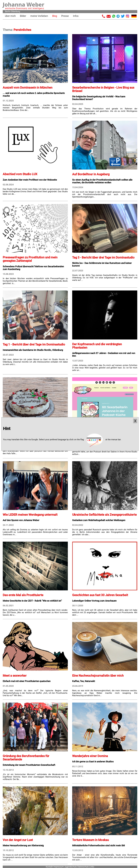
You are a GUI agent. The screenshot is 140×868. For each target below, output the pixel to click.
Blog (55, 16)
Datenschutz (83, 867)
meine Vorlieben (39, 16)
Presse (65, 16)
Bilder (23, 16)
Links (92, 867)
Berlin (8, 11)
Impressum (59, 867)
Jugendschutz (71, 867)
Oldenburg (15, 11)
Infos (76, 16)
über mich (10, 16)
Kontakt (49, 867)
